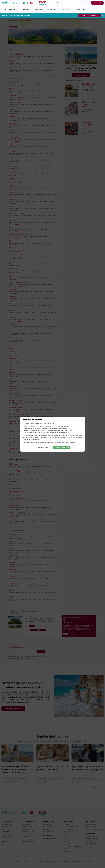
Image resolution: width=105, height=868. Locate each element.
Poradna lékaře (67, 9)
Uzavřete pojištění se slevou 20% (90, 15)
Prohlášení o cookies (68, 443)
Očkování (12, 9)
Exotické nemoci (25, 9)
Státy (4, 9)
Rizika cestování (38, 9)
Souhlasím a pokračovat (62, 448)
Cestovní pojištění (52, 9)
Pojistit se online (97, 3)
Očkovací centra (80, 9)
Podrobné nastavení (43, 448)
